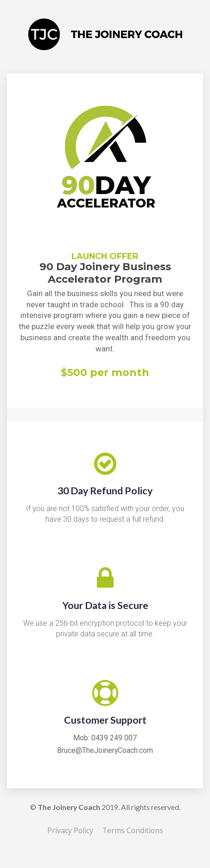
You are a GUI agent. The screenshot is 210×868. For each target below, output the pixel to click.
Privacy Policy (70, 831)
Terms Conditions (133, 831)
